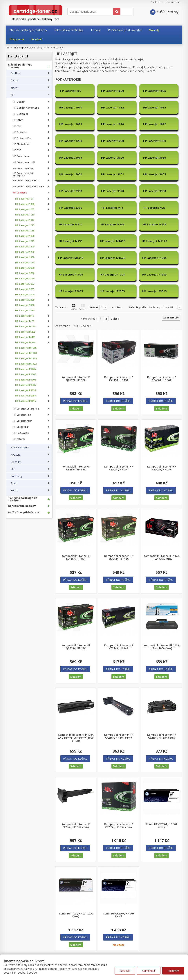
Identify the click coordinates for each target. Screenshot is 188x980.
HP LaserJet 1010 (25, 215)
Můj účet (12, 947)
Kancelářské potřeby (22, 506)
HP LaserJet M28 (25, 321)
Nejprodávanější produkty (71, 954)
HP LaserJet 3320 (25, 300)
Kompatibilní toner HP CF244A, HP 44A (119, 597)
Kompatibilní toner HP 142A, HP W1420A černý (162, 507)
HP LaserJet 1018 (25, 231)
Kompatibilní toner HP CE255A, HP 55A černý (162, 686)
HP (13, 95)
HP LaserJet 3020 (25, 268)
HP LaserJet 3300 (25, 295)
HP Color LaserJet (23, 168)
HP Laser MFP (21, 427)
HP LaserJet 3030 (25, 273)
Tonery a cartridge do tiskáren (23, 499)
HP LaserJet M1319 (26, 358)
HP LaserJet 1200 (25, 247)
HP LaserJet (20, 193)
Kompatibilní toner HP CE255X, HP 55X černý (119, 776)
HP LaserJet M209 (25, 332)
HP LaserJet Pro (22, 415)
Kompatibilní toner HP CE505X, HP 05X (162, 418)
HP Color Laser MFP (24, 162)
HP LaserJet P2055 (26, 396)
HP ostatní (19, 439)
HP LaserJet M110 (25, 326)
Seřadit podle (138, 257)
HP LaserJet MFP (22, 421)
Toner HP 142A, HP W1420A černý (76, 865)
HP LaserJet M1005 (26, 348)
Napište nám (173, 2)
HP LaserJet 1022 (25, 241)
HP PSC (17, 150)
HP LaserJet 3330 (25, 305)
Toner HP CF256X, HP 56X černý (119, 865)
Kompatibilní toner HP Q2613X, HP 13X (76, 597)
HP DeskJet (19, 102)
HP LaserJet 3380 (25, 310)
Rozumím (173, 971)
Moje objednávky (16, 954)
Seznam (83, 257)
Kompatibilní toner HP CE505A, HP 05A (119, 418)
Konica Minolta (20, 448)
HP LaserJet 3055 (25, 289)
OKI (13, 469)
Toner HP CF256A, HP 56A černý (162, 776)
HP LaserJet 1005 (25, 209)
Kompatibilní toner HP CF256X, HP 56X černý (76, 776)
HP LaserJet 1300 (25, 257)
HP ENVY (18, 120)
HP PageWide (21, 433)
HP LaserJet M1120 (26, 353)
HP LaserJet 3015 (25, 263)
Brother (15, 73)
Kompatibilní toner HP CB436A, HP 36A (162, 329)
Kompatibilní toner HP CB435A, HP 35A (76, 418)
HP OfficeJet (20, 132)
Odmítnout (149, 971)
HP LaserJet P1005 (26, 369)
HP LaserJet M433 (25, 337)
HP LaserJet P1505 (26, 385)
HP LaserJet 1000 (25, 204)
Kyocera (16, 455)
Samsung (16, 476)
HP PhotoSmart (22, 144)
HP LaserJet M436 (25, 342)
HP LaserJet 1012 (25, 220)
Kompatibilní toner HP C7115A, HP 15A (119, 329)
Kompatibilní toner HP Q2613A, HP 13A (119, 507)
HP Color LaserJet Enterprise (23, 174)
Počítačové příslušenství (24, 512)
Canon (15, 80)
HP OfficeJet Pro (22, 138)
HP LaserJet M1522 (26, 364)
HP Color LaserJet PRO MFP (28, 187)
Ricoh (14, 483)
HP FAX (17, 126)
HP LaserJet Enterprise (26, 409)
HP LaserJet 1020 (25, 236)
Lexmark (16, 462)
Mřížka (74, 257)
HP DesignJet (20, 114)
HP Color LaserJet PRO (26, 181)
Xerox (14, 490)
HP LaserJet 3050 (25, 279)
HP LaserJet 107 (24, 199)
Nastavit (125, 971)
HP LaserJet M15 (25, 316)
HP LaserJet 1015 (25, 225)
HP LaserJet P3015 (26, 401)
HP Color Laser (21, 156)
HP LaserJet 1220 (25, 252)
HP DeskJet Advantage (26, 108)
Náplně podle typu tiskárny (20, 66)
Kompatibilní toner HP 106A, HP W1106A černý (162, 597)
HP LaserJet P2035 (26, 390)
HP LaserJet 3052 (25, 284)
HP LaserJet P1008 (26, 380)
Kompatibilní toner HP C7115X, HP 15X (76, 507)
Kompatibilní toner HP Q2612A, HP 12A (76, 329)
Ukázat (94, 257)
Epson (15, 88)
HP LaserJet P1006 (26, 374)
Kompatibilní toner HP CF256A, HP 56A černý (119, 686)
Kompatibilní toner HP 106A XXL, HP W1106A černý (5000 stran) (76, 688)
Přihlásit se (157, 2)
